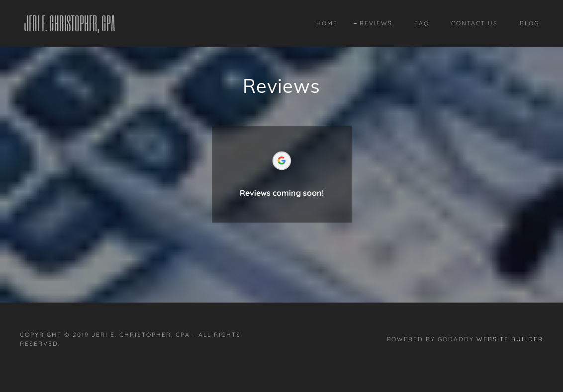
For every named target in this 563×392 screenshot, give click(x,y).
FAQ (422, 23)
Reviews (376, 23)
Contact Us (474, 23)
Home (327, 23)
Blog (529, 23)
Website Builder (510, 339)
